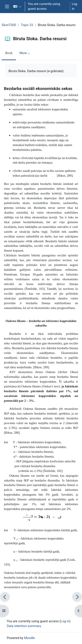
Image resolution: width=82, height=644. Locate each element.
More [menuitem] (23, 53)
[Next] (77, 597)
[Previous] (5, 597)
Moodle (29, 638)
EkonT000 (9, 25)
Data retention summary (24, 626)
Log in (74, 6)
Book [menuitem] (9, 53)
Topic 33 (27, 25)
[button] (17, 7)
